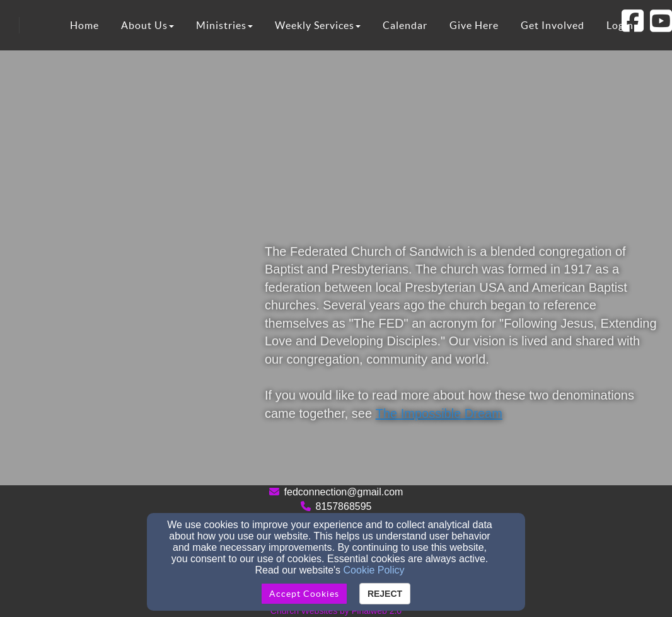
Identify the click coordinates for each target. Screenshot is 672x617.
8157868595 (344, 506)
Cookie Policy (374, 570)
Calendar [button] (405, 25)
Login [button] (620, 25)
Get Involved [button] (553, 25)
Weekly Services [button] (318, 25)
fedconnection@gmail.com (344, 492)
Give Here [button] (474, 25)
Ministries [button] (224, 25)
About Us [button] (148, 25)
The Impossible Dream (439, 413)
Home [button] (84, 25)
